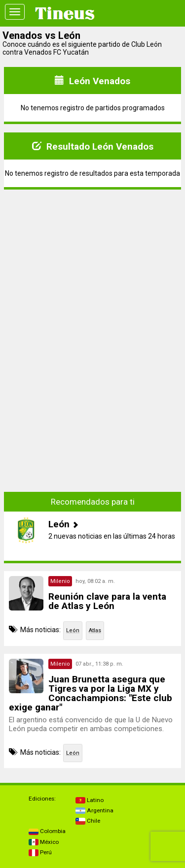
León (73, 630)
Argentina (94, 810)
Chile (88, 821)
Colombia (47, 831)
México (44, 842)
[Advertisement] (93, 266)
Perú (40, 852)
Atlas (95, 630)
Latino (90, 800)
